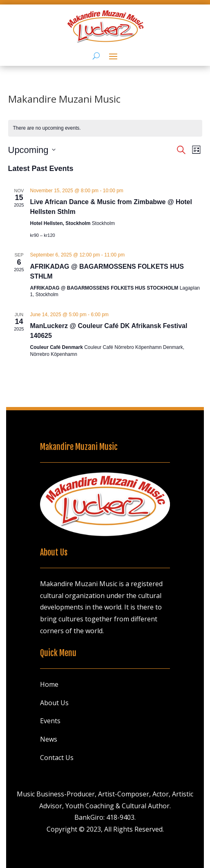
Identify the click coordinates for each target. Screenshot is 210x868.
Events (50, 721)
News (49, 739)
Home (49, 684)
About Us (54, 703)
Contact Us (57, 758)
